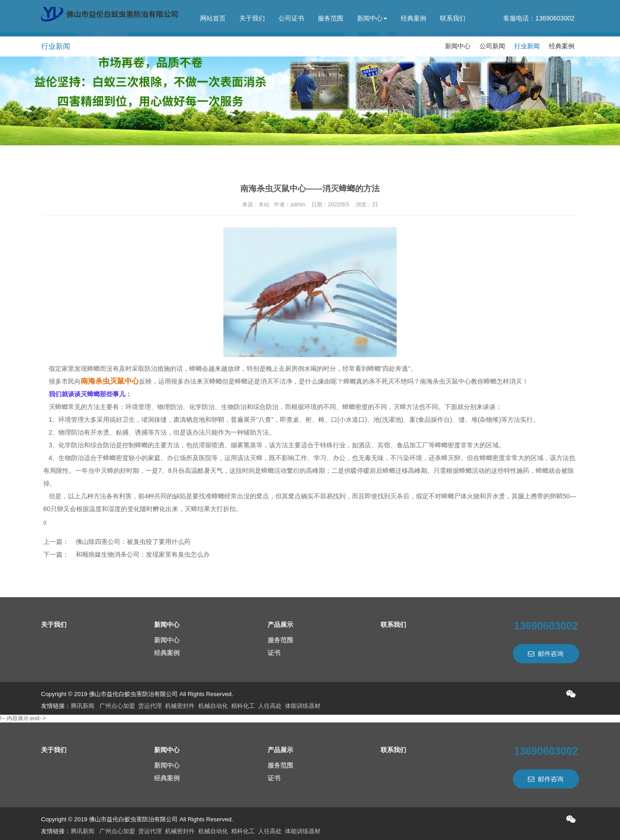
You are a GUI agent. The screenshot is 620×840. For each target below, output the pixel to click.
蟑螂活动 (472, 471)
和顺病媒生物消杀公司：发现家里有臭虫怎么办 (143, 554)
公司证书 (291, 18)
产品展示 (280, 625)
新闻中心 (372, 18)
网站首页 (213, 18)
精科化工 (243, 706)
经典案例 (413, 18)
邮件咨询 (546, 654)
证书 (274, 653)
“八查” (265, 420)
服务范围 (331, 18)
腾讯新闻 (83, 706)
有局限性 (56, 471)
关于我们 (252, 18)
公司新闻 (492, 46)
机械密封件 (180, 706)
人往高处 (270, 706)
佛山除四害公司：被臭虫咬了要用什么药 (133, 542)
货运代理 (150, 706)
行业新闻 (527, 46)
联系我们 (453, 18)
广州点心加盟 (117, 706)
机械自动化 (213, 706)
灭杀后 (400, 496)
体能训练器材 (303, 706)
